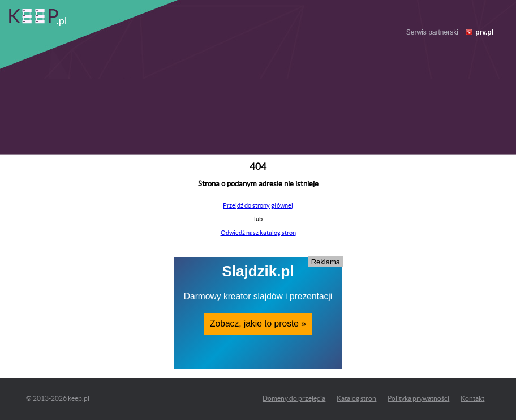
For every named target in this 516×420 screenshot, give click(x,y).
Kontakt (472, 398)
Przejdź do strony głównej (258, 205)
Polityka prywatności (418, 398)
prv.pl (484, 32)
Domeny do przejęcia (294, 398)
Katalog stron (356, 398)
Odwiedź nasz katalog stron (258, 233)
